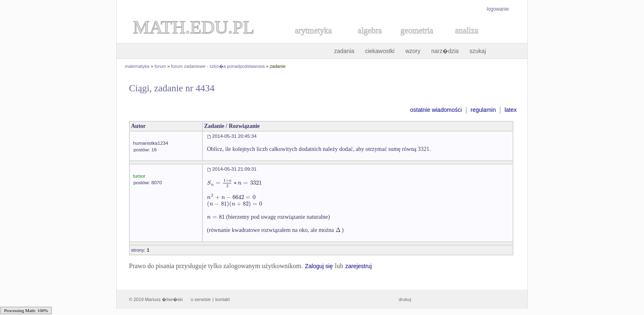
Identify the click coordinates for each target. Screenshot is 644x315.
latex (511, 110)
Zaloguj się (319, 266)
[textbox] (234, 183)
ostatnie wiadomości (436, 110)
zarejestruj (359, 266)
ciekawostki (380, 51)
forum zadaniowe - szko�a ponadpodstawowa (218, 66)
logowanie (498, 9)
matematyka (137, 66)
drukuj (405, 299)
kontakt (222, 299)
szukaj (478, 51)
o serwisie (201, 299)
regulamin (483, 110)
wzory (413, 51)
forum (160, 66)
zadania (344, 51)
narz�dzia (445, 51)
